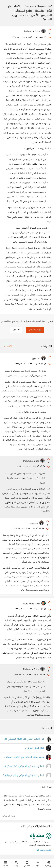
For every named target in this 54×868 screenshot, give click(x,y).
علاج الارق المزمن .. (34, 748)
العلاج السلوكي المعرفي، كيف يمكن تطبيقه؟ (23, 766)
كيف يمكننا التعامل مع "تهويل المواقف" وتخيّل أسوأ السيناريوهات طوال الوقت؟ (23, 757)
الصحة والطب (40, 37)
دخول (16, 330)
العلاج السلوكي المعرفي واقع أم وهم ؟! (23, 775)
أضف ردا (28, 364)
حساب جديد (35, 330)
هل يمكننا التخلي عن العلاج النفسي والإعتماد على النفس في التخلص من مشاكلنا (23, 739)
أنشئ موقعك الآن (43, 850)
